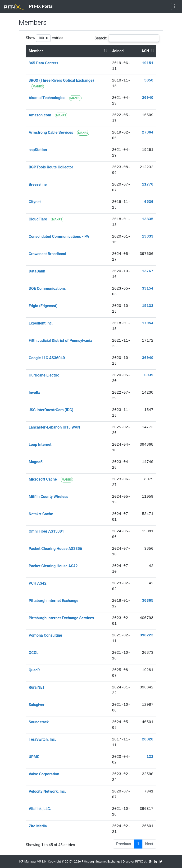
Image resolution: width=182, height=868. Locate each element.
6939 (149, 375)
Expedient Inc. (41, 323)
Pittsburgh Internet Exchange (54, 601)
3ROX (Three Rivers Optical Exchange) (61, 80)
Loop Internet (40, 445)
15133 (148, 306)
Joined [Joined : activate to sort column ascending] (118, 51)
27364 (148, 133)
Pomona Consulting (45, 635)
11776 (148, 185)
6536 (149, 202)
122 (150, 757)
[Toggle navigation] (175, 6)
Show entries (45, 38)
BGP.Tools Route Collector (51, 167)
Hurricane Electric (44, 375)
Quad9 (34, 670)
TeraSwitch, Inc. (42, 739)
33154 (148, 289)
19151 (148, 63)
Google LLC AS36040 (47, 358)
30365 (148, 601)
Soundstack (39, 722)
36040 (148, 358)
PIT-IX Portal (29, 7)
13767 (148, 271)
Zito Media (38, 826)
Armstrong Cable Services (51, 132)
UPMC (34, 757)
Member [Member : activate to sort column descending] (36, 51)
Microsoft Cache (43, 479)
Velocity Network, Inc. (47, 791)
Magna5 (36, 462)
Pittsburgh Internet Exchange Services (61, 618)
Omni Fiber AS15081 (46, 531)
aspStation (38, 150)
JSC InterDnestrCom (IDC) (51, 410)
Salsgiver (37, 705)
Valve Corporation (44, 774)
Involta (34, 393)
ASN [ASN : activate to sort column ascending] (145, 51)
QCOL (34, 653)
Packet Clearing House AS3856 (55, 549)
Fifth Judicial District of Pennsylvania (60, 341)
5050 (149, 81)
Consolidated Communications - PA (59, 236)
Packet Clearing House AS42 (53, 566)
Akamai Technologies (47, 98)
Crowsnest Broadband (47, 254)
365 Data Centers (43, 63)
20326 (148, 739)
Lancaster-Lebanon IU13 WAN (54, 427)
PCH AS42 (38, 583)
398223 (146, 635)
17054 (148, 323)
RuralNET (37, 687)
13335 (148, 219)
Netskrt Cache (41, 514)
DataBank (37, 271)
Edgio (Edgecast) (43, 306)
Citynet (35, 202)
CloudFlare (38, 219)
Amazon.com (40, 115)
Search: (127, 38)
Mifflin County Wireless (48, 497)
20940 (148, 98)
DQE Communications (47, 289)
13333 (148, 237)
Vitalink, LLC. (40, 809)
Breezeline (38, 184)
